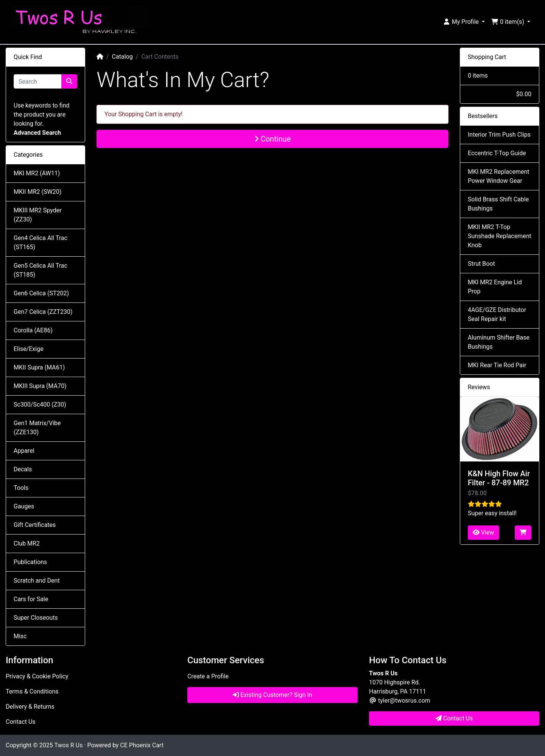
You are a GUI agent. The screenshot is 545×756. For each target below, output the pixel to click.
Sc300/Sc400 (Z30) (40, 404)
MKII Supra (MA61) (39, 367)
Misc (20, 636)
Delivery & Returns (30, 707)
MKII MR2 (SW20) (37, 192)
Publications (30, 562)
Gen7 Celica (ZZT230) (43, 312)
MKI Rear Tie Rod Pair (497, 365)
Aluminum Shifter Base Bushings (499, 342)
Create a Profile (208, 676)
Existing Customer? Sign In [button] (272, 695)
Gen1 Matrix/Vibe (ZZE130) (37, 428)
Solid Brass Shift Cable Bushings (498, 204)
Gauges (24, 506)
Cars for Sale (31, 599)
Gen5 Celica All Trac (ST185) (40, 270)
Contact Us (21, 722)
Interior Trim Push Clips (499, 135)
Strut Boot (481, 264)
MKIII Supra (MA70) (40, 386)
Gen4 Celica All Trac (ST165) (40, 242)
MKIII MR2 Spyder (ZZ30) (38, 215)
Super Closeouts (36, 618)
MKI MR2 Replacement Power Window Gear (498, 176)
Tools (21, 488)
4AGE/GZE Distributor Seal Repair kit (497, 314)
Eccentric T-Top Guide (497, 153)
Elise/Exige (29, 349)
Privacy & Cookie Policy (37, 676)
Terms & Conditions (32, 691)
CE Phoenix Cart (142, 745)
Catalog (122, 57)
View (483, 532)
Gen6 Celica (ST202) (41, 293)
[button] (464, 22)
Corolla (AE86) (33, 330)
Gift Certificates (35, 525)
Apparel (24, 451)
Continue (273, 139)
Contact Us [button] (454, 718)
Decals (23, 469)
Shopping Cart (487, 57)
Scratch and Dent (37, 581)
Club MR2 (27, 543)
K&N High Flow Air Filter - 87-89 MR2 (499, 478)
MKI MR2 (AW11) (37, 173)
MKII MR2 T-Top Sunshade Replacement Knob (500, 236)
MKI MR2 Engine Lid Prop (495, 287)
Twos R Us (68, 745)
